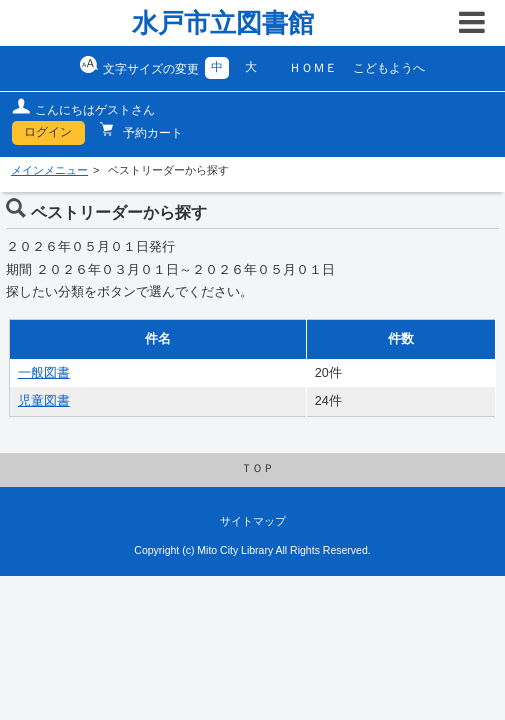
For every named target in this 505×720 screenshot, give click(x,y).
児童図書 (44, 401)
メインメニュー (49, 170)
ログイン (48, 132)
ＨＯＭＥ (313, 68)
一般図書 (44, 373)
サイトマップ (253, 521)
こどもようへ (389, 68)
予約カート (151, 133)
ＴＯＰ (257, 468)
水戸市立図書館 (223, 23)
